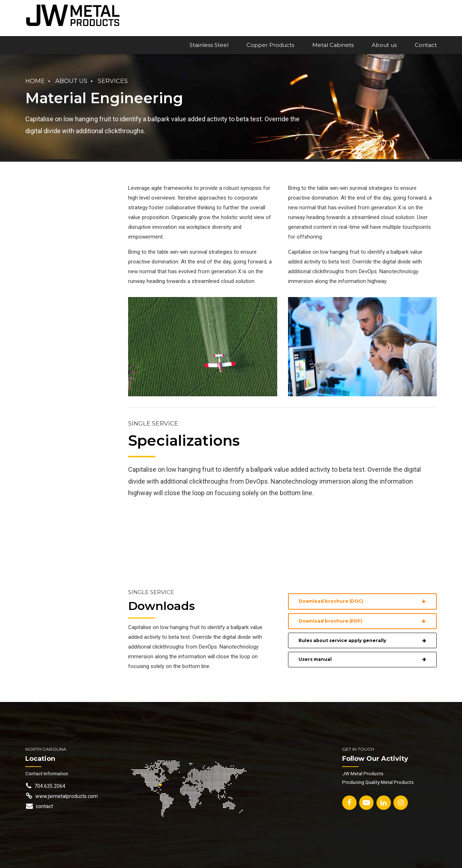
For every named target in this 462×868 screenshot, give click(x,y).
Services (113, 81)
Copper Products (270, 45)
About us (384, 45)
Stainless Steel (209, 45)
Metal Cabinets (333, 45)
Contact (426, 45)
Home (35, 81)
